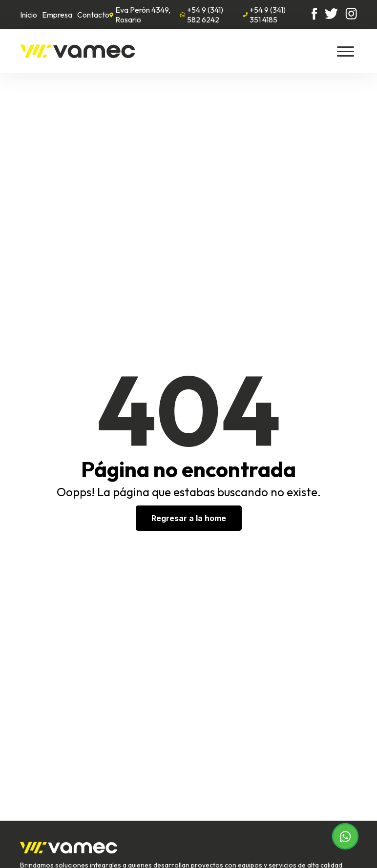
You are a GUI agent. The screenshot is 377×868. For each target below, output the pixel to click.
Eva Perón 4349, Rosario (140, 15)
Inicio (29, 15)
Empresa (57, 15)
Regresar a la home (189, 518)
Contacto (93, 15)
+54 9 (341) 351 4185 (264, 15)
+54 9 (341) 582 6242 (202, 15)
